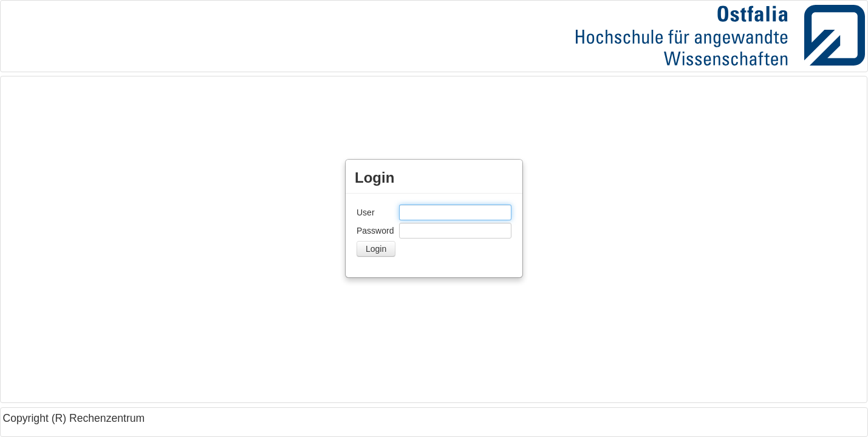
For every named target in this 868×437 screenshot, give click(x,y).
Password (375, 231)
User (366, 212)
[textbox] (455, 212)
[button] (376, 249)
